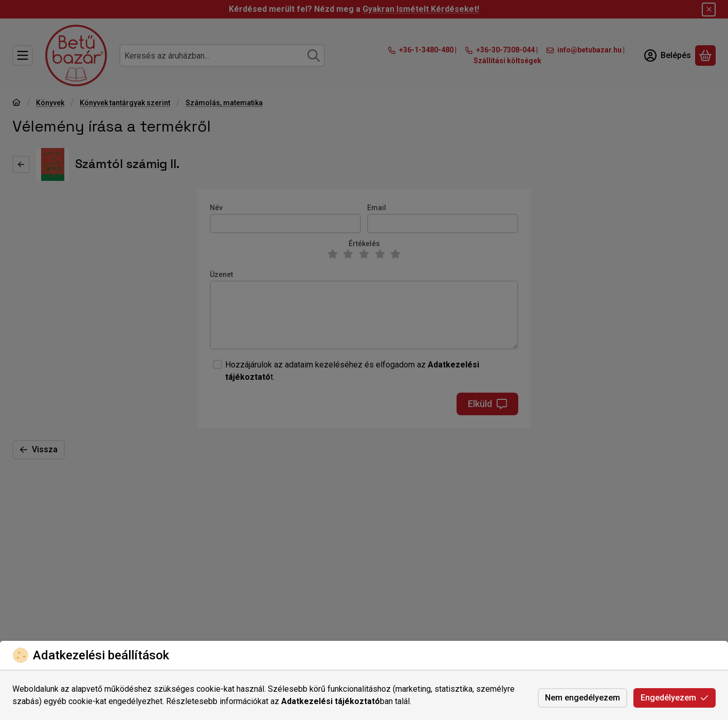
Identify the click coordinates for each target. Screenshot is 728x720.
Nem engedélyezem (583, 698)
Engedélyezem (675, 698)
